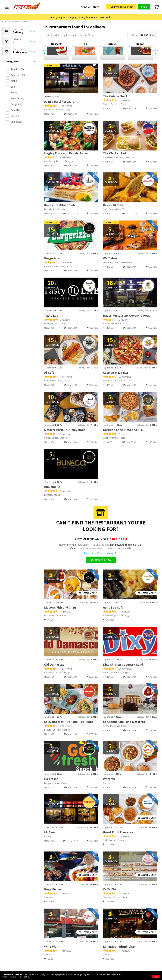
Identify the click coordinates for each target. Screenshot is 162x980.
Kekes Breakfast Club (59, 205)
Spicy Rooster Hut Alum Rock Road (69, 722)
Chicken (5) (14, 122)
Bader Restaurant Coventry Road (127, 315)
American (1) (15, 69)
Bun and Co (52, 487)
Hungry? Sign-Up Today (121, 7)
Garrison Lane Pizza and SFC (123, 430)
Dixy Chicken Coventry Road (123, 665)
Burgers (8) (14, 104)
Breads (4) (14, 93)
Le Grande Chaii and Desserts (124, 722)
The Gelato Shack (115, 96)
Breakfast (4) (15, 98)
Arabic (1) (13, 81)
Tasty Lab (51, 315)
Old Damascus (54, 665)
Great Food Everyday (118, 832)
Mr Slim (49, 832)
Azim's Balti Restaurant (61, 101)
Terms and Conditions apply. (101, 553)
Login (144, 7)
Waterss (109, 779)
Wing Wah (51, 946)
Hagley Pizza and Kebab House (66, 153)
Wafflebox (110, 258)
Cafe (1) (12, 110)
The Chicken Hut (115, 153)
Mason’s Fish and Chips (60, 607)
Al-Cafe (49, 373)
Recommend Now (101, 560)
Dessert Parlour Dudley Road (65, 430)
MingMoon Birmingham (120, 946)
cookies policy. (23, 977)
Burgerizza (52, 258)
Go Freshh (51, 779)
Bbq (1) (12, 87)
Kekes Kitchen (113, 205)
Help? (96, 7)
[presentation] (45, 53)
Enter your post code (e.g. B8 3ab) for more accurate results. (81, 17)
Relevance (147, 35)
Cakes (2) (13, 116)
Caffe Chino (111, 889)
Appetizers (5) (15, 75)
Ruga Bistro (53, 889)
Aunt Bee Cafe (113, 607)
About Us (86, 7)
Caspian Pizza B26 (116, 373)
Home (5, 22)
